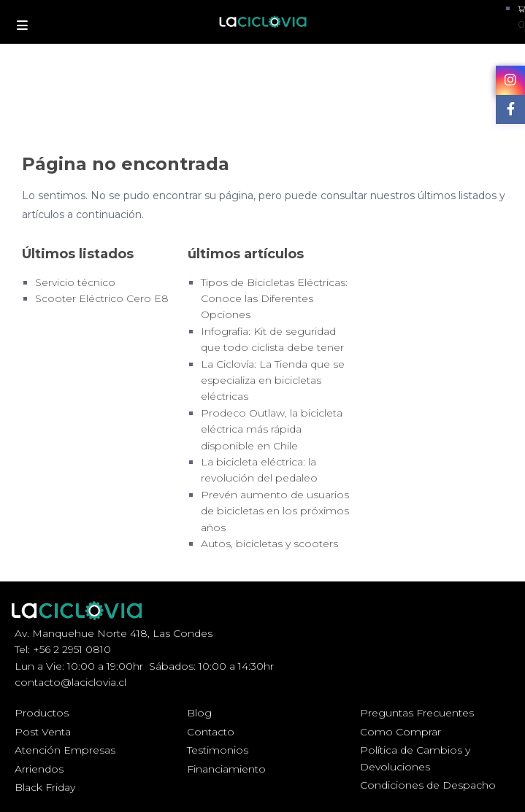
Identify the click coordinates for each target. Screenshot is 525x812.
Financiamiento (226, 769)
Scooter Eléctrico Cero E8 (102, 298)
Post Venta (43, 732)
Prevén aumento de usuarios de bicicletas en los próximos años (275, 511)
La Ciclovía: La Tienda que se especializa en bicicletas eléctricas (273, 380)
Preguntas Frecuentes (417, 713)
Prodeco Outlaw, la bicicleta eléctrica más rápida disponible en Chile (272, 429)
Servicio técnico (75, 282)
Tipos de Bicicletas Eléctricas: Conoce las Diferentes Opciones (274, 299)
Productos (42, 713)
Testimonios (218, 750)
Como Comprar (401, 732)
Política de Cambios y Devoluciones (415, 758)
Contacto (211, 732)
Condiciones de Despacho (428, 785)
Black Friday (45, 787)
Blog (199, 713)
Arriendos (39, 769)
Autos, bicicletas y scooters (269, 544)
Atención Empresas (65, 750)
